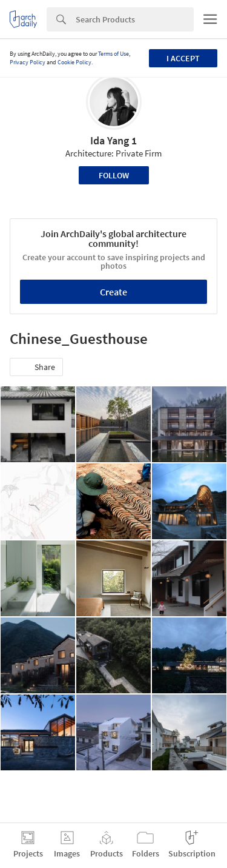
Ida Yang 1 (113, 140)
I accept (183, 58)
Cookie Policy (74, 62)
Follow (114, 175)
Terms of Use (113, 54)
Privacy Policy (28, 62)
